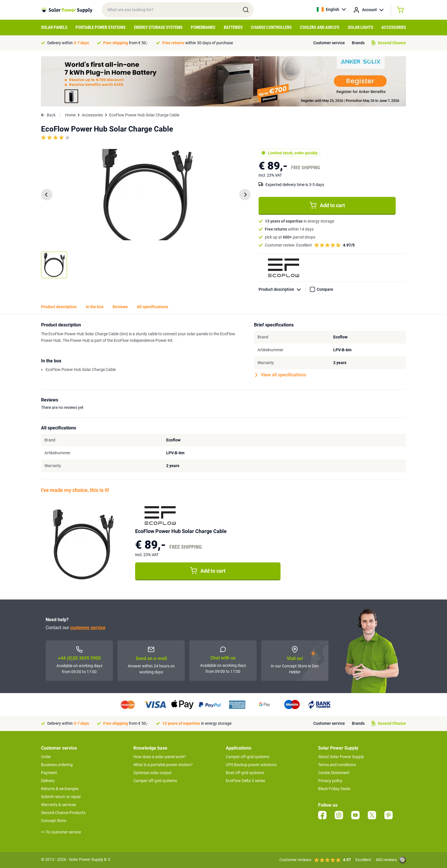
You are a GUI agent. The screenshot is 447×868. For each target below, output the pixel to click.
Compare (325, 289)
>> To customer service (61, 832)
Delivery (48, 781)
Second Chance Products (63, 813)
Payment (49, 773)
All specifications (153, 307)
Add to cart (327, 205)
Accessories (394, 27)
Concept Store (54, 821)
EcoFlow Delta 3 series (245, 781)
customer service (88, 628)
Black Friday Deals (334, 789)
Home (70, 115)
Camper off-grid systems (155, 781)
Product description (282, 289)
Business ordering (57, 765)
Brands (358, 43)
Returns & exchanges (60, 789)
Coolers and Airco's (320, 27)
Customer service (329, 43)
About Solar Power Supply (341, 757)
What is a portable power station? (163, 765)
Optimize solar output (153, 773)
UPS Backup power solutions (251, 765)
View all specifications (281, 375)
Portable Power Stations (100, 27)
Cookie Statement (334, 773)
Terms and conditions (337, 765)
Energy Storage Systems (158, 27)
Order (46, 757)
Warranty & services (59, 805)
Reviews (120, 307)
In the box (95, 307)
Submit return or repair (61, 797)
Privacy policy (330, 781)
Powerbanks (203, 27)
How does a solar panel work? (160, 757)
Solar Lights (360, 27)
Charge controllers (271, 27)
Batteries (233, 27)
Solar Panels (54, 27)
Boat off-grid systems (245, 773)
